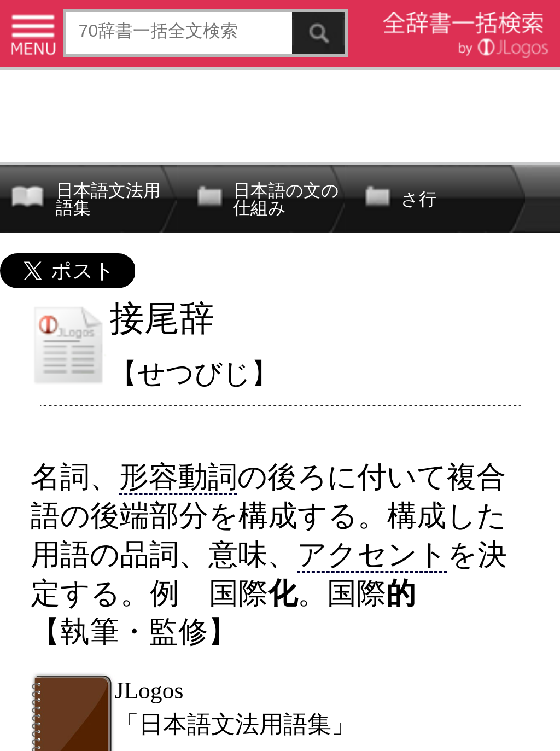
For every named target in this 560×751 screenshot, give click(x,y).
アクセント (372, 554)
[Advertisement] (280, 114)
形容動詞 (178, 477)
